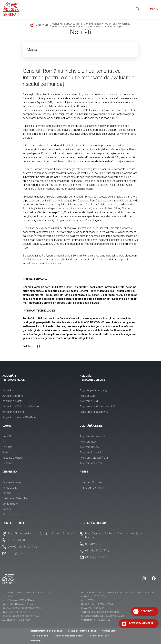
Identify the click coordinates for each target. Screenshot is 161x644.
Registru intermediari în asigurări (47, 631)
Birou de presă (11, 515)
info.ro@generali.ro (96, 557)
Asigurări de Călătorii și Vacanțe (21, 406)
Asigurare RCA (88, 442)
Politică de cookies (99, 636)
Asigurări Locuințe (13, 396)
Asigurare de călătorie (92, 436)
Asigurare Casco (89, 447)
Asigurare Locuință (90, 452)
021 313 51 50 (16, 540)
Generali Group (110, 631)
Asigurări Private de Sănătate (19, 417)
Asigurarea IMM (89, 401)
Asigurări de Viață (12, 401)
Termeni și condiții (39, 636)
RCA (5, 442)
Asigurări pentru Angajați (93, 390)
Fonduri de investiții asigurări (82, 631)
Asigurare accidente (91, 463)
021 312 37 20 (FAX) (97, 551)
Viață (5, 452)
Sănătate (8, 463)
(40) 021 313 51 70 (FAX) (22, 547)
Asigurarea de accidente (94, 412)
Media (32, 50)
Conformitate (10, 504)
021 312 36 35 (94, 544)
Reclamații (36, 641)
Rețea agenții (10, 488)
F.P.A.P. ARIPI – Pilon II (93, 482)
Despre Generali (12, 482)
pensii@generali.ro (19, 553)
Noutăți (43, 25)
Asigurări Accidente (14, 412)
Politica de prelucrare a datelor (69, 636)
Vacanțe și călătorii (13, 458)
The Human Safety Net (15, 498)
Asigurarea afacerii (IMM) (94, 458)
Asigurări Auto (10, 390)
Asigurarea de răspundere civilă (98, 406)
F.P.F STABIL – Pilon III (93, 488)
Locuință (7, 447)
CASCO (7, 436)
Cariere (7, 493)
